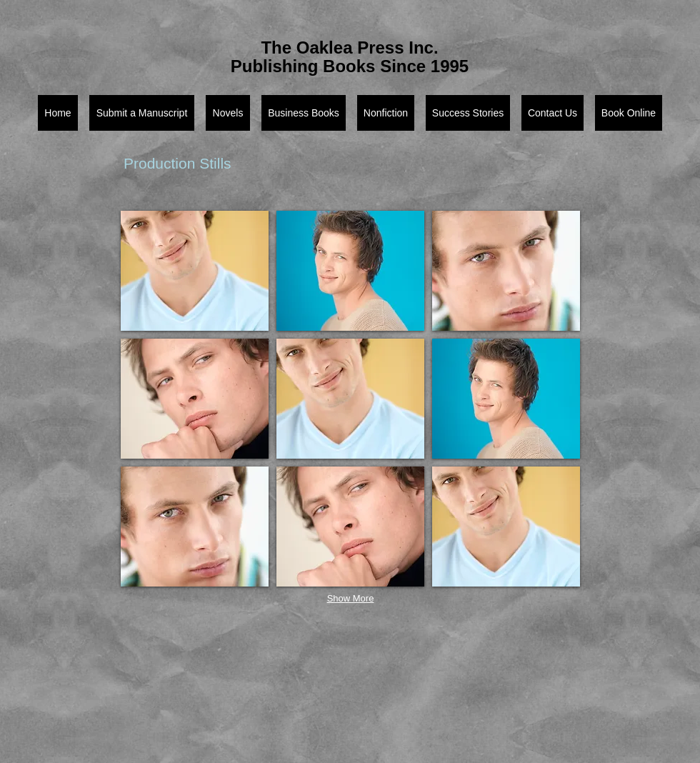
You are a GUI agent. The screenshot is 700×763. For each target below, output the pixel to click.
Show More (351, 598)
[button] (195, 271)
